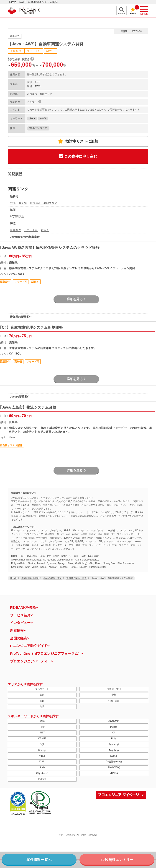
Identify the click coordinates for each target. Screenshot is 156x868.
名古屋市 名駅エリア (43, 203)
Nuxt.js (114, 756)
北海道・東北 (114, 689)
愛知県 (23, 203)
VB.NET (42, 739)
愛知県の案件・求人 (77, 578)
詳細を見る (76, 299)
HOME (13, 578)
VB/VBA (114, 773)
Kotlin (42, 762)
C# (114, 733)
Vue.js (42, 756)
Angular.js (114, 750)
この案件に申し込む (78, 157)
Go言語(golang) (114, 762)
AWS (43, 118)
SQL (42, 744)
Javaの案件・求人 (53, 578)
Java (32, 118)
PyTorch (42, 779)
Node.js (42, 750)
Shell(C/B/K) (114, 768)
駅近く (45, 230)
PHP (42, 727)
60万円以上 (17, 216)
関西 (42, 701)
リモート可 (31, 230)
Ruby (114, 739)
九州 (42, 706)
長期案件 (15, 230)
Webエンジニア (38, 128)
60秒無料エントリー (117, 860)
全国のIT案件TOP (30, 578)
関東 (42, 695)
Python (114, 727)
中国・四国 (114, 701)
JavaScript (114, 721)
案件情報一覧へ (39, 860)
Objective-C (42, 773)
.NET (42, 733)
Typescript (114, 744)
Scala (42, 768)
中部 (13, 203)
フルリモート (42, 689)
